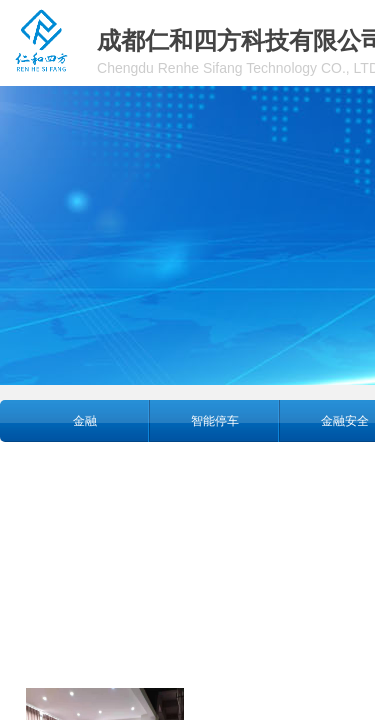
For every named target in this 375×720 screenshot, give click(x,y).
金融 (85, 421)
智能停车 (215, 421)
